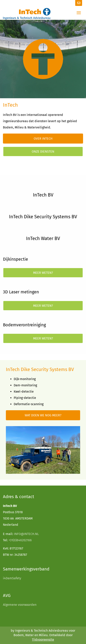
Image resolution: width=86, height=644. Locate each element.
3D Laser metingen (21, 292)
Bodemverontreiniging (24, 325)
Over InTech (43, 139)
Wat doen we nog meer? (43, 415)
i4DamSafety (12, 578)
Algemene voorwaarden (20, 605)
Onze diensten (43, 151)
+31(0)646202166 (20, 540)
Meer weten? (43, 273)
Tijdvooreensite (43, 640)
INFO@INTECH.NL (26, 534)
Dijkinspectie (15, 259)
